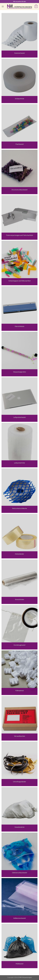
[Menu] (3, 6)
